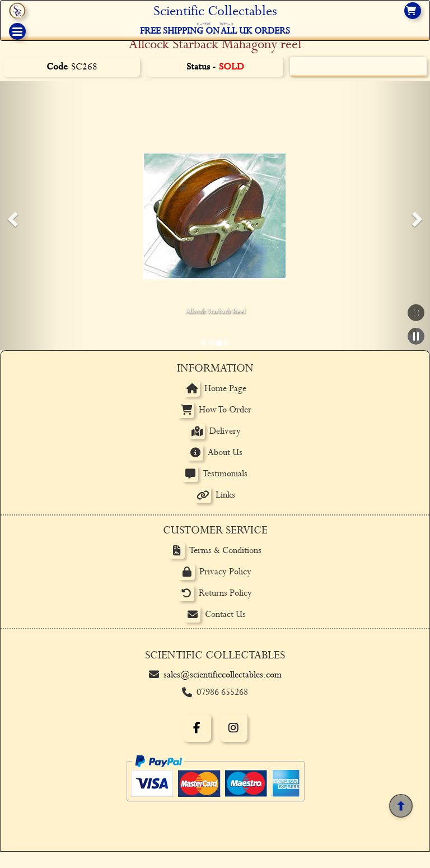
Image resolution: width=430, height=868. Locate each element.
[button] (11, 216)
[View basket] (413, 11)
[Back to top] (401, 806)
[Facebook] (197, 728)
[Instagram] (233, 728)
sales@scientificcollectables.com (223, 675)
